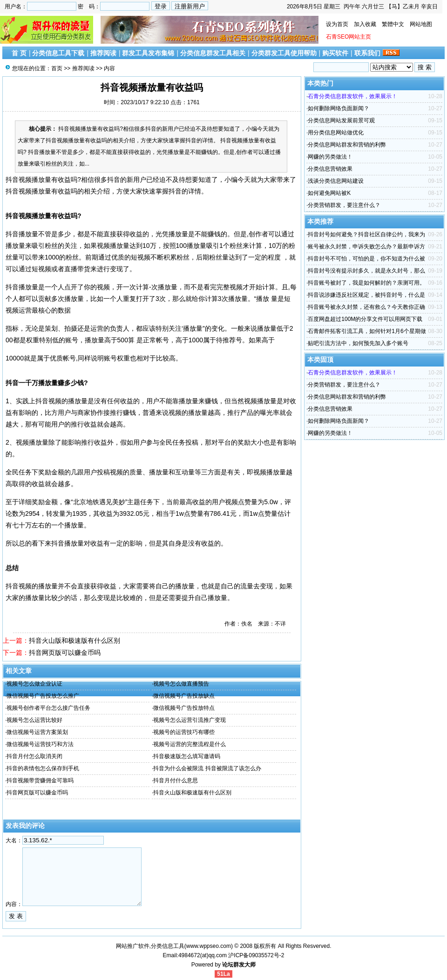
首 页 (19, 53)
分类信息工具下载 (58, 53)
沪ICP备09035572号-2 (256, 955)
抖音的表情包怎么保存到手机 (43, 768)
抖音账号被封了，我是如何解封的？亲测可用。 (366, 283)
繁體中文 (393, 24)
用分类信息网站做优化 (336, 133)
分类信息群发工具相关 (213, 53)
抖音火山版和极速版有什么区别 (74, 640)
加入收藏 (365, 24)
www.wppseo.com (209, 946)
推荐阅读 (103, 53)
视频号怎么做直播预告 (181, 684)
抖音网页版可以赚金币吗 (65, 653)
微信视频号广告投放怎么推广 (43, 696)
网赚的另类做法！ (330, 157)
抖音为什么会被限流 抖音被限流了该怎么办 (207, 768)
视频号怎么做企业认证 (34, 684)
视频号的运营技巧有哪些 (184, 732)
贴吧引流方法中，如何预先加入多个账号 (358, 343)
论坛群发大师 (239, 965)
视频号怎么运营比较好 (34, 720)
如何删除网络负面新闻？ (339, 108)
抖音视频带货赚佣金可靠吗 (40, 780)
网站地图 (421, 24)
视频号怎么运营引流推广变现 (190, 720)
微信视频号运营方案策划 (37, 732)
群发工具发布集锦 (148, 53)
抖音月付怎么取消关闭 (34, 756)
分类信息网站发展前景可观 (341, 120)
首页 (57, 68)
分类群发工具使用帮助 (284, 53)
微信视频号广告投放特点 (184, 708)
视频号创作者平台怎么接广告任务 (48, 708)
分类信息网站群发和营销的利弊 (347, 145)
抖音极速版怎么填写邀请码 (187, 756)
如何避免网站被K (329, 193)
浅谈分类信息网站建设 (336, 181)
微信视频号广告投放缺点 (184, 696)
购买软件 (335, 53)
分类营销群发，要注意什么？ (344, 205)
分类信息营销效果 (330, 169)
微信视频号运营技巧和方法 (40, 744)
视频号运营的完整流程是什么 (190, 744)
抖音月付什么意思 (176, 780)
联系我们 (367, 53)
